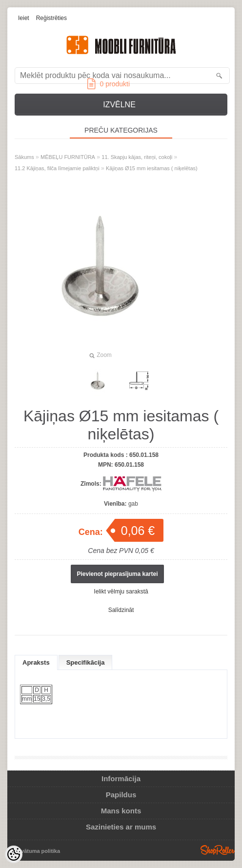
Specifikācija (86, 662)
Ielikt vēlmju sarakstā (121, 592)
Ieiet (24, 18)
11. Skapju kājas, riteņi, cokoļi (137, 157)
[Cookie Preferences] (14, 854)
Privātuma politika (37, 851)
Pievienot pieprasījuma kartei (117, 574)
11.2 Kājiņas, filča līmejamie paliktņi (57, 168)
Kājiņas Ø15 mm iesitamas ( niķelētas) (152, 168)
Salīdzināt (121, 610)
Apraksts (36, 662)
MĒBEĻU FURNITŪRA (68, 157)
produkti (109, 84)
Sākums (24, 157)
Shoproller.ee (218, 850)
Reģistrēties (51, 18)
